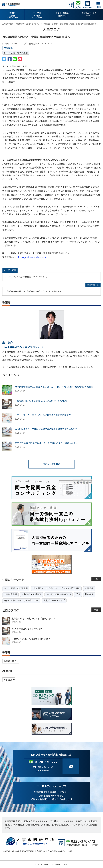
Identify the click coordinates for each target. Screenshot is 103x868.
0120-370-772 (46, 762)
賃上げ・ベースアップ (54, 600)
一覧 (96, 579)
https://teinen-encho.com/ (32, 257)
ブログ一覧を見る (52, 464)
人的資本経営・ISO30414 (59, 594)
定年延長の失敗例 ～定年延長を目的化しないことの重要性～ (33, 291)
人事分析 (89, 588)
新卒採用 (89, 594)
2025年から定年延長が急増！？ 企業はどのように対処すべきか (46, 443)
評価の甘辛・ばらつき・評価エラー (21, 600)
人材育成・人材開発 (32, 594)
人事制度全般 (10, 594)
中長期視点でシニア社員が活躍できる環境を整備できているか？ (46, 429)
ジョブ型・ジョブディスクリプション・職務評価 (56, 588)
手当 (78, 594)
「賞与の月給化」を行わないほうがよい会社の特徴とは (41, 401)
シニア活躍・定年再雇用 (16, 53)
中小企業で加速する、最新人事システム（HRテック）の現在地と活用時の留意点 (54, 387)
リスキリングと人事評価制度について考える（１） (28, 277)
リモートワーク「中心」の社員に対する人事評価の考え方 (43, 415)
